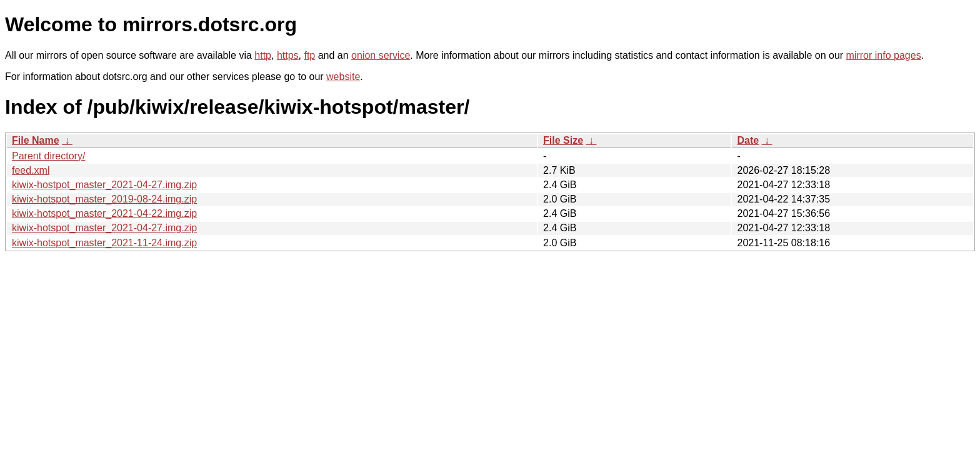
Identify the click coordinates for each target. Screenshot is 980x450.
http (263, 55)
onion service (381, 55)
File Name (36, 140)
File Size (563, 140)
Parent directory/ (48, 156)
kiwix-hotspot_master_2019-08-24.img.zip (104, 199)
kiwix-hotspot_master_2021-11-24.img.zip (104, 243)
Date (748, 140)
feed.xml (31, 170)
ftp (309, 55)
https (288, 55)
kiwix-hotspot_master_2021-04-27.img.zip (104, 228)
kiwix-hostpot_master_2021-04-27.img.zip (104, 185)
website (343, 77)
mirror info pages (884, 55)
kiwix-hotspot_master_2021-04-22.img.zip (104, 213)
